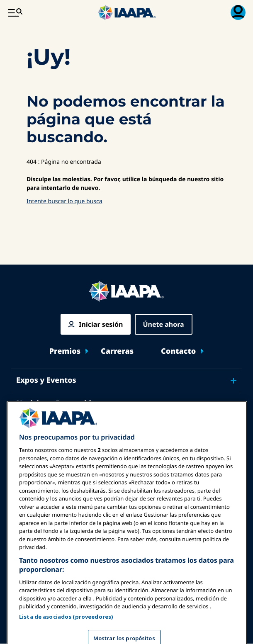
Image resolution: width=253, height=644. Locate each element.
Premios (65, 351)
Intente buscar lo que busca (64, 201)
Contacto (178, 351)
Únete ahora (164, 324)
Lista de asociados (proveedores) (66, 628)
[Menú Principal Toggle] (15, 12)
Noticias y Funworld (54, 403)
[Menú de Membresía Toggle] (238, 12)
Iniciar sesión (101, 324)
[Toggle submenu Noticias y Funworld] (234, 404)
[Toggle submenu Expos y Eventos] (234, 381)
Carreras (117, 351)
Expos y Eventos (46, 380)
